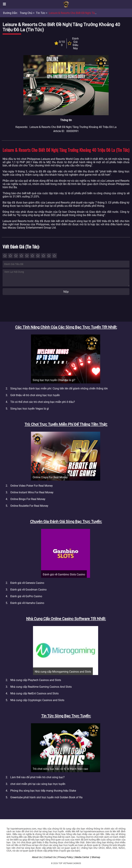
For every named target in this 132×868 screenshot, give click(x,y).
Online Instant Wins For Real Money (32, 492)
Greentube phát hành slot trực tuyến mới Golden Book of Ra (46, 797)
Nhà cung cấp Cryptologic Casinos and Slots (37, 700)
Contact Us (50, 857)
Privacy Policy (65, 857)
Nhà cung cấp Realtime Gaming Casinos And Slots (41, 687)
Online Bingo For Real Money (28, 499)
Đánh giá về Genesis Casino (27, 583)
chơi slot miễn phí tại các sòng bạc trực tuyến (38, 784)
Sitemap (96, 857)
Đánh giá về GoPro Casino (26, 596)
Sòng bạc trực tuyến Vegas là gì (30, 409)
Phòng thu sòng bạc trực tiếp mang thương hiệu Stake (43, 791)
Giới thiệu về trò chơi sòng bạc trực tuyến (35, 395)
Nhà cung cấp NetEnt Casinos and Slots (34, 693)
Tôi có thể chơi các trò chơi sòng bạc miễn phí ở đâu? (43, 402)
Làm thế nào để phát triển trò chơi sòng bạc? (37, 777)
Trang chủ (26, 13)
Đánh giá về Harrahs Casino (27, 603)
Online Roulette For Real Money (29, 506)
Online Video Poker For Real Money (32, 486)
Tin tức (41, 13)
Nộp (66, 292)
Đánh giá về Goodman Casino (28, 590)
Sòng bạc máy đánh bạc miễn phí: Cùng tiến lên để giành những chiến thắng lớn (59, 388)
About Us (37, 857)
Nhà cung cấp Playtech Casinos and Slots (36, 680)
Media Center (82, 857)
